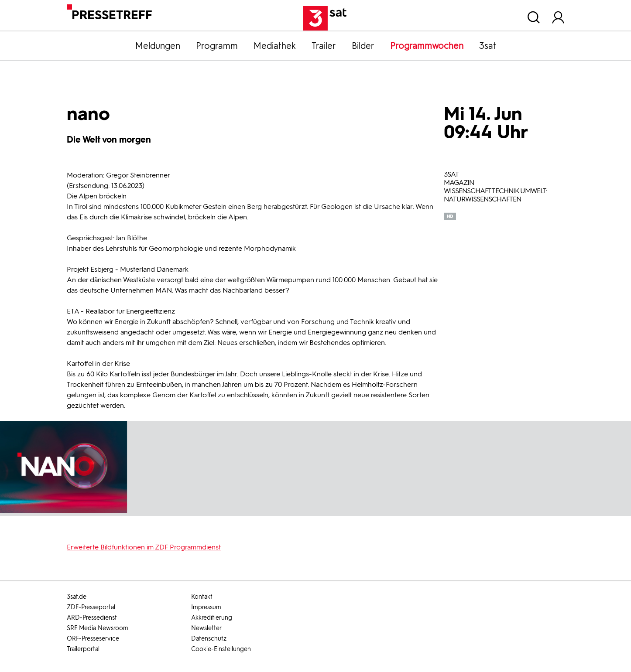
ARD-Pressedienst (92, 618)
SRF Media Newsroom (98, 628)
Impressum (206, 607)
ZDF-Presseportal (91, 607)
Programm (217, 46)
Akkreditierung (212, 618)
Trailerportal (83, 649)
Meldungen (158, 46)
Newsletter (206, 628)
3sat (488, 46)
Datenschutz (209, 639)
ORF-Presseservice (93, 639)
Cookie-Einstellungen (221, 649)
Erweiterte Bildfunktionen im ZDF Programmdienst (144, 547)
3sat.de (77, 597)
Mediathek (275, 46)
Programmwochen (427, 46)
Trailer (324, 46)
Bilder (363, 46)
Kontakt (202, 597)
